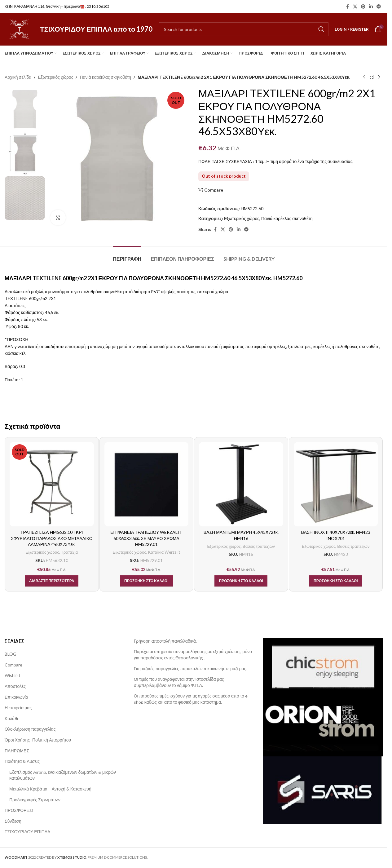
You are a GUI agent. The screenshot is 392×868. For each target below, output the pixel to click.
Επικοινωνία (16, 697)
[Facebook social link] (347, 7)
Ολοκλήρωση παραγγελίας (30, 729)
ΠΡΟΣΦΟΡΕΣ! (19, 810)
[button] (146, 581)
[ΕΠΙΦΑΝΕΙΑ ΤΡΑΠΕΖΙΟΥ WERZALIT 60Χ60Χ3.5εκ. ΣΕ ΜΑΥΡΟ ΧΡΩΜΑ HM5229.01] (147, 484)
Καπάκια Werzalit (164, 552)
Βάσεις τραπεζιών (259, 546)
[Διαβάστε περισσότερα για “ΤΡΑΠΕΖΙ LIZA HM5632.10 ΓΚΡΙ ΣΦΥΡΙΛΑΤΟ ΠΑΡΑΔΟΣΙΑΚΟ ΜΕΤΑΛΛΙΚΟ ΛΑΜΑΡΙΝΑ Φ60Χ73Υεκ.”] (52, 581)
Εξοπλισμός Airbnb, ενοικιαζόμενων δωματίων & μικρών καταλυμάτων (63, 775)
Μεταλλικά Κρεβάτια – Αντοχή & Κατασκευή (50, 789)
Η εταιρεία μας (18, 708)
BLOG (11, 654)
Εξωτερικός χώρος (55, 77)
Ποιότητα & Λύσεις (22, 761)
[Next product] (379, 77)
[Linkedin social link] (371, 7)
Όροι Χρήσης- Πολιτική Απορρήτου (38, 740)
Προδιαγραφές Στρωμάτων (35, 800)
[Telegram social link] (379, 7)
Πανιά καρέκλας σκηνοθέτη (105, 77)
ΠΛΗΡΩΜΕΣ (17, 751)
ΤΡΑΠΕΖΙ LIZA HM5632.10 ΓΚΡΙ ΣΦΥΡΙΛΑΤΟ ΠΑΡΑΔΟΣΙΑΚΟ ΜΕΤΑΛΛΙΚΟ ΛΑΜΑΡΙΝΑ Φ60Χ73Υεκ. (52, 538)
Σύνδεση (13, 821)
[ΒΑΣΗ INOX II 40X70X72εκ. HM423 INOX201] (336, 484)
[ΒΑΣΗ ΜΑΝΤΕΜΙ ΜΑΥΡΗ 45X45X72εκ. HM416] (241, 484)
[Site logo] (19, 29)
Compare (13, 665)
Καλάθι (11, 718)
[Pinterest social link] (363, 7)
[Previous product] (364, 77)
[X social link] (355, 7)
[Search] (244, 29)
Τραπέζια (70, 552)
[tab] (127, 256)
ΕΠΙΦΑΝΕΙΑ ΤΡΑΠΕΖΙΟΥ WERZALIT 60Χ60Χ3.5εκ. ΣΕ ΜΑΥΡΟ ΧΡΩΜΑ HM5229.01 (146, 538)
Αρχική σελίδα (18, 77)
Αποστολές (15, 686)
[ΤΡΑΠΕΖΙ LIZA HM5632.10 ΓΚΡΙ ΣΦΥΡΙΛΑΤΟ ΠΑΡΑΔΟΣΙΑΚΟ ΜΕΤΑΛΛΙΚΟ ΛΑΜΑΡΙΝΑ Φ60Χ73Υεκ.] (52, 484)
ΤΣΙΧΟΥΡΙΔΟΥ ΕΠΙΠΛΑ (27, 832)
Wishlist (13, 675)
